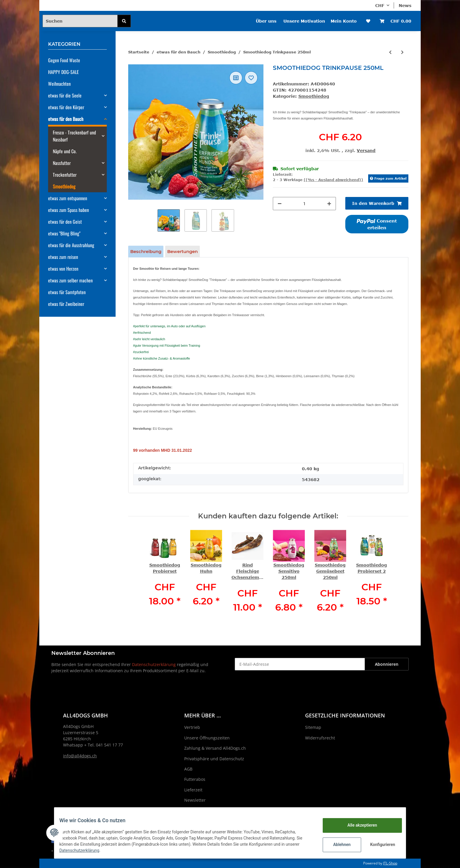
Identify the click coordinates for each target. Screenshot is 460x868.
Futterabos (195, 779)
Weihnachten (59, 84)
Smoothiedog (314, 96)
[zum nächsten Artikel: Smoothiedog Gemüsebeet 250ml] (402, 52)
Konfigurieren (379, 845)
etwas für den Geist (65, 222)
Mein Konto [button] (344, 21)
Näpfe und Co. (65, 151)
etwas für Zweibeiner (66, 304)
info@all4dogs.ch (80, 756)
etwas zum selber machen (70, 280)
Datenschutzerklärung (154, 664)
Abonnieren (387, 664)
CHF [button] (380, 5)
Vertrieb (192, 727)
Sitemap (313, 727)
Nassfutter (62, 163)
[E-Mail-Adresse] (300, 664)
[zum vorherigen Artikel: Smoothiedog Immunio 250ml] (390, 52)
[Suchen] (80, 21)
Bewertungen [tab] (182, 251)
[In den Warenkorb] (377, 203)
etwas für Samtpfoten (67, 292)
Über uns (266, 21)
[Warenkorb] (395, 21)
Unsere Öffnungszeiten (207, 738)
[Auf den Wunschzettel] (251, 78)
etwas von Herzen (63, 269)
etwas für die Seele (65, 95)
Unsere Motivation (304, 21)
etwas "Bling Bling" (64, 233)
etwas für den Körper (66, 107)
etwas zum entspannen (68, 198)
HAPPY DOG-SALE (64, 72)
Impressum (195, 810)
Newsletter (195, 800)
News (405, 5)
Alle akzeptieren (358, 825)
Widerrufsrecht (320, 738)
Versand (366, 150)
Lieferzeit (193, 790)
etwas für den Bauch (66, 119)
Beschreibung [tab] (146, 251)
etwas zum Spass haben (69, 210)
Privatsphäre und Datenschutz (214, 759)
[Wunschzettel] (368, 21)
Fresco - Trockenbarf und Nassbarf (74, 136)
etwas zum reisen (63, 257)
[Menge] (304, 204)
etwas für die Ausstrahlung (71, 245)
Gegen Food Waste (64, 60)
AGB (188, 769)
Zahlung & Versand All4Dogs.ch (215, 748)
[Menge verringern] (280, 204)
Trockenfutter (65, 175)
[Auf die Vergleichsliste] (236, 78)
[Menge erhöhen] (329, 204)
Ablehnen (338, 845)
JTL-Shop (390, 863)
